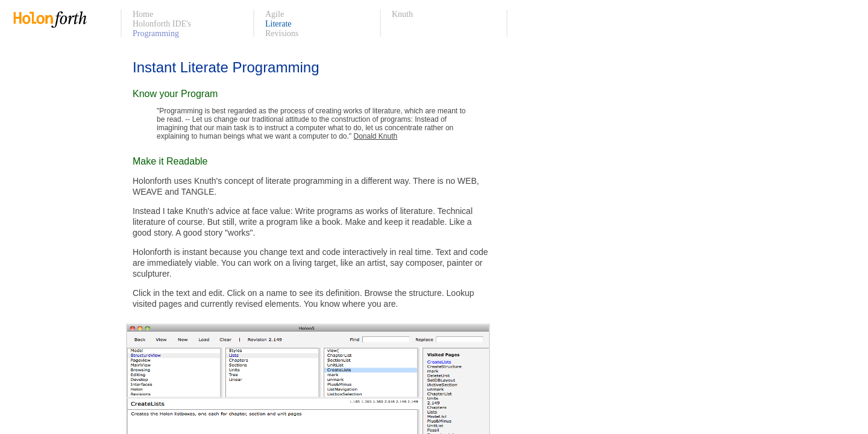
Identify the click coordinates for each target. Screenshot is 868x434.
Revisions (282, 33)
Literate (278, 24)
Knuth (402, 14)
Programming (156, 33)
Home (143, 14)
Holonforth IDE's (162, 24)
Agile (275, 14)
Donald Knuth (375, 136)
